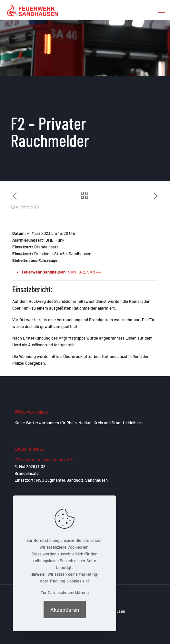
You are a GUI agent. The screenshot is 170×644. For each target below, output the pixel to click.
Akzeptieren (65, 610)
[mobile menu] (161, 10)
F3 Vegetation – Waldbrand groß (44, 460)
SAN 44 (94, 272)
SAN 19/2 (77, 272)
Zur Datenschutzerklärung (65, 592)
